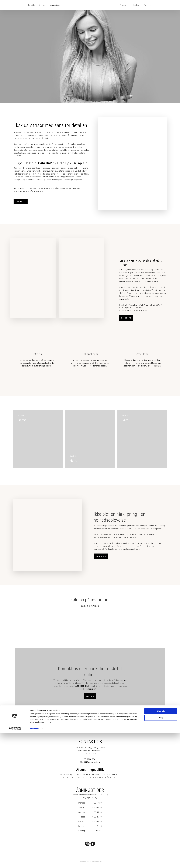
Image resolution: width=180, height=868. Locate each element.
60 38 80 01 (82, 686)
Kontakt (136, 5)
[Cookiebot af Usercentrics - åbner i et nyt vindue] (15, 864)
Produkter (124, 5)
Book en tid (21, 202)
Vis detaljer (35, 863)
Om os (42, 5)
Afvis (161, 853)
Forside (32, 5)
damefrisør (124, 299)
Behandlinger (55, 5)
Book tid (90, 696)
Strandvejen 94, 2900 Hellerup (90, 750)
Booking (148, 5)
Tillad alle (161, 846)
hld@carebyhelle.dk (92, 762)
